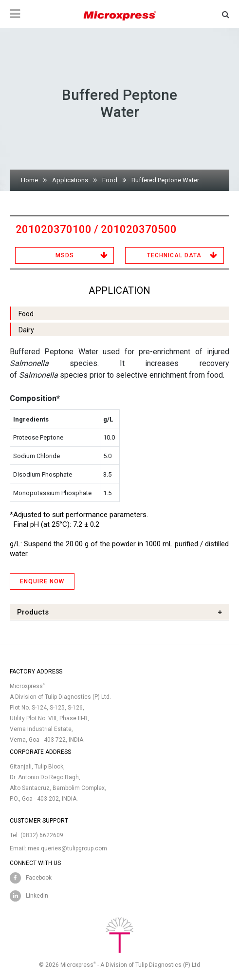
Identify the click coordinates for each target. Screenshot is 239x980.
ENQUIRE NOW (42, 581)
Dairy (26, 330)
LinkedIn (37, 896)
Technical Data (174, 255)
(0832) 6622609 (42, 835)
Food (110, 180)
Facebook (39, 878)
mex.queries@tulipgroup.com (67, 848)
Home (29, 180)
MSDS (65, 255)
